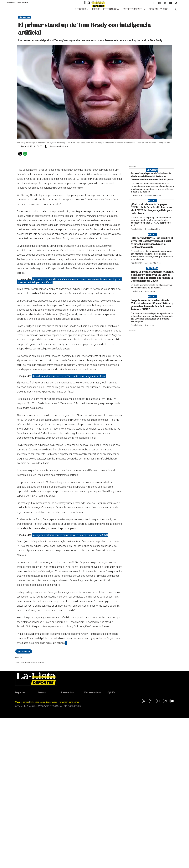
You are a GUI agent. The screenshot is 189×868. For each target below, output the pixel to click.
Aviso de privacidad (49, 702)
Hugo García (150, 291)
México (96, 9)
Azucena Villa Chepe (153, 195)
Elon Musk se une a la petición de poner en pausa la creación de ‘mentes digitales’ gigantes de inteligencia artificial (69, 281)
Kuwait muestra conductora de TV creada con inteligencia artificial (69, 376)
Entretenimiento (133, 9)
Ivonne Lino (150, 325)
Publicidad (35, 702)
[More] (88, 9)
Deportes (80, 9)
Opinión (153, 9)
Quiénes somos (22, 702)
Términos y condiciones (69, 702)
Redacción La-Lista (153, 229)
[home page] (94, 4)
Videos (164, 9)
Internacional (112, 9)
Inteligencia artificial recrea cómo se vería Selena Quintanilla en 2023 (70, 535)
